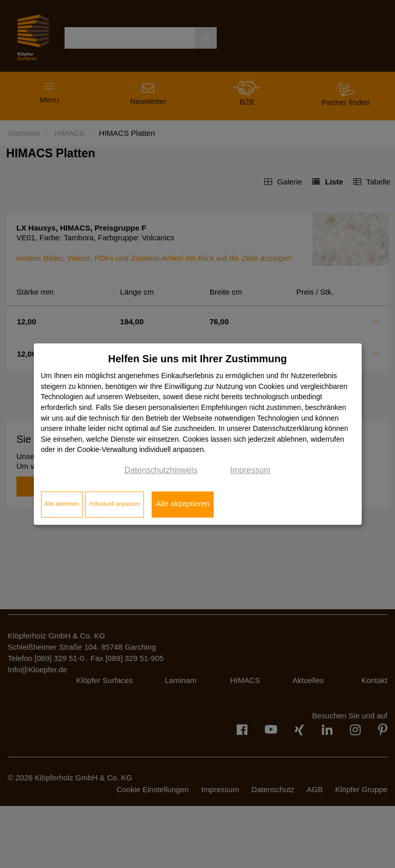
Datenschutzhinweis (161, 470)
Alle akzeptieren (182, 504)
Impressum (250, 470)
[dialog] (198, 434)
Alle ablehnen (62, 504)
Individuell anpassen (115, 504)
